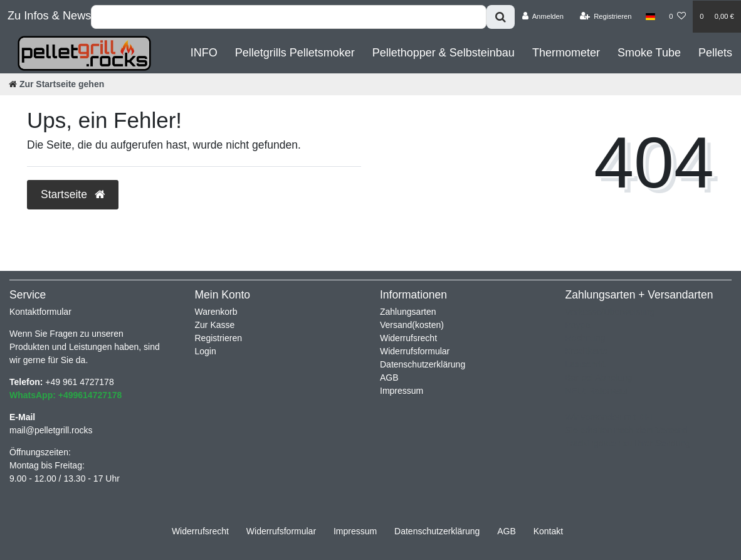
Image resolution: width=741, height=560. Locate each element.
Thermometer (566, 53)
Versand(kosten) (412, 325)
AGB (389, 378)
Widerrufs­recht (200, 531)
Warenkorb (216, 312)
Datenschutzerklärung (423, 364)
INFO (204, 53)
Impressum (402, 391)
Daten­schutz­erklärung (437, 531)
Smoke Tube (649, 53)
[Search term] (289, 17)
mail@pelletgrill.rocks (51, 430)
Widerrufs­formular (281, 531)
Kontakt (548, 531)
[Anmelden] (543, 16)
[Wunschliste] (677, 16)
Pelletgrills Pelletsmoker (295, 53)
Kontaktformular (40, 312)
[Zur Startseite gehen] (56, 84)
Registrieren (218, 338)
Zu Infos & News (49, 16)
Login (206, 351)
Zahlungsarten (408, 312)
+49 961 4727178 (79, 382)
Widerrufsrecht (408, 338)
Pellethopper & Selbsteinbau (444, 53)
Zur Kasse (215, 325)
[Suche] (501, 17)
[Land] (650, 16)
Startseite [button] (73, 194)
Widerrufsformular (415, 351)
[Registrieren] (605, 16)
